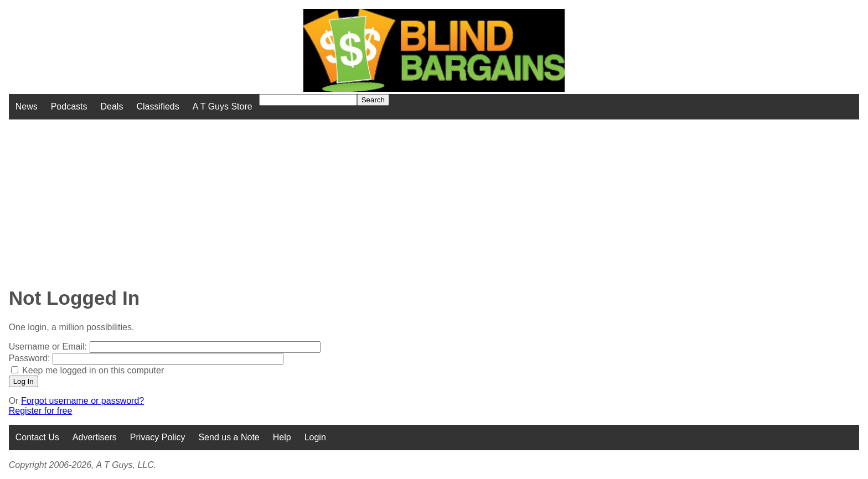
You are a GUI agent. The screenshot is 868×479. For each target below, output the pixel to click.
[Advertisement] (349, 197)
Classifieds (157, 106)
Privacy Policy (158, 437)
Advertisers (95, 437)
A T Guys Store (223, 106)
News (27, 106)
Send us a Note (229, 437)
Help (282, 437)
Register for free (41, 411)
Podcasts (69, 106)
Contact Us (37, 437)
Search (373, 100)
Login (315, 437)
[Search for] (308, 100)
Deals (112, 106)
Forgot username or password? (82, 401)
